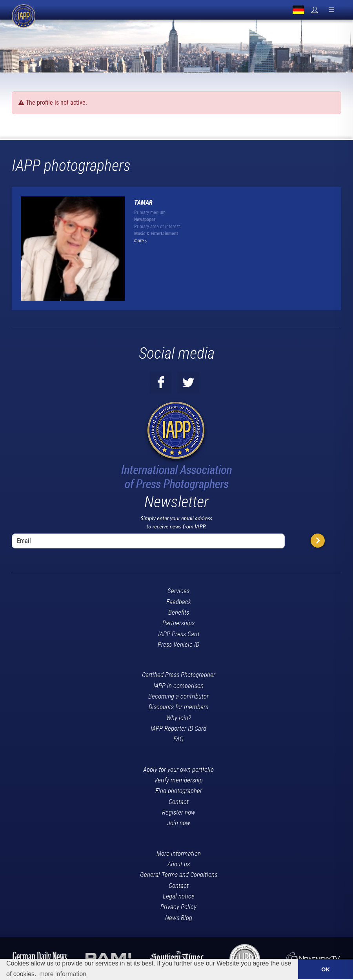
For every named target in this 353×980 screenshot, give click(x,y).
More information (179, 853)
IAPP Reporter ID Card (178, 728)
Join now (179, 823)
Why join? (179, 718)
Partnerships (178, 623)
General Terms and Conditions (179, 875)
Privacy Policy (178, 907)
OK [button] (326, 969)
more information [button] (63, 974)
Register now (179, 812)
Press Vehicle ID (178, 644)
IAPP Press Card (179, 634)
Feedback (179, 602)
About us (179, 864)
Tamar (143, 202)
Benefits (179, 612)
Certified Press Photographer (179, 675)
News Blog (179, 918)
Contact (179, 802)
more (140, 241)
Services (178, 591)
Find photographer (179, 791)
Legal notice (179, 896)
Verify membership (178, 780)
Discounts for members (178, 707)
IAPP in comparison (178, 686)
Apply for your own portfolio (178, 769)
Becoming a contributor (178, 696)
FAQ (178, 739)
